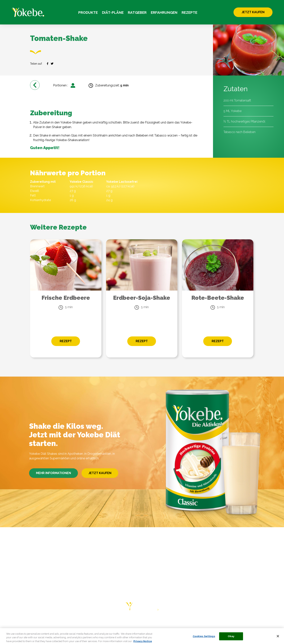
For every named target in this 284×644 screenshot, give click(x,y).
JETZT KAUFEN (253, 12)
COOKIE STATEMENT (222, 622)
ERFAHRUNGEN (164, 12)
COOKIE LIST (252, 622)
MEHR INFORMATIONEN (53, 473)
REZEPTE (189, 12)
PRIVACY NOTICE (189, 622)
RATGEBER (137, 12)
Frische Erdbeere (66, 298)
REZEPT (66, 341)
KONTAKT (165, 622)
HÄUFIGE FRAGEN (140, 622)
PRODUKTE (88, 12)
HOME (27, 622)
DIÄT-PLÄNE (113, 12)
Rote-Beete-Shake (218, 298)
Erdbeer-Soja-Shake (142, 298)
